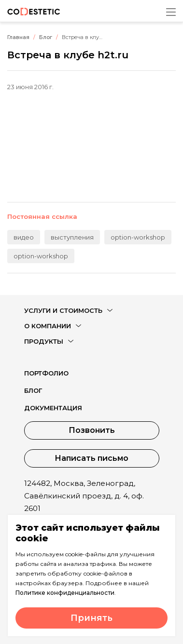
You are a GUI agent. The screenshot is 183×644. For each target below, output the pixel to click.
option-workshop (138, 237)
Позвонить (92, 430)
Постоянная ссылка (42, 216)
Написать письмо (91, 458)
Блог (46, 37)
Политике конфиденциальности (65, 593)
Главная (18, 37)
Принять (91, 618)
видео (24, 237)
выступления (72, 237)
